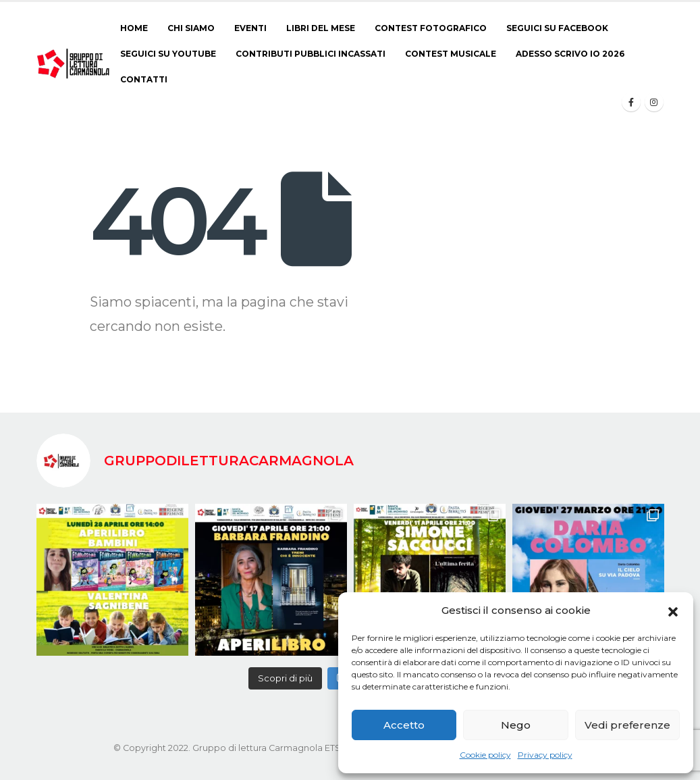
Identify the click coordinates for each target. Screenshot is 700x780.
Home (134, 28)
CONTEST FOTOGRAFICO (431, 28)
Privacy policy (545, 755)
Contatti (144, 79)
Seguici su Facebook (557, 28)
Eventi (250, 28)
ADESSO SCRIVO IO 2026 (570, 54)
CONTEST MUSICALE (451, 54)
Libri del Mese (321, 28)
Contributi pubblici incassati (311, 54)
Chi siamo (191, 28)
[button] (673, 610)
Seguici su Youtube (168, 54)
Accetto (404, 725)
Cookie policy (485, 755)
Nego (516, 725)
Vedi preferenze (627, 725)
